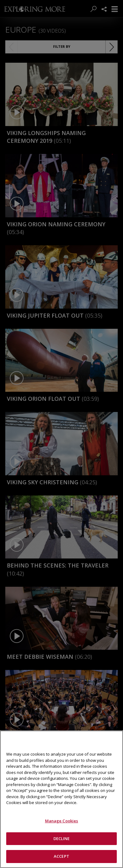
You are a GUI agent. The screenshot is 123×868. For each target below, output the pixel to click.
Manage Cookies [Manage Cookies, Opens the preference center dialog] (62, 821)
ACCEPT (61, 856)
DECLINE (62, 839)
